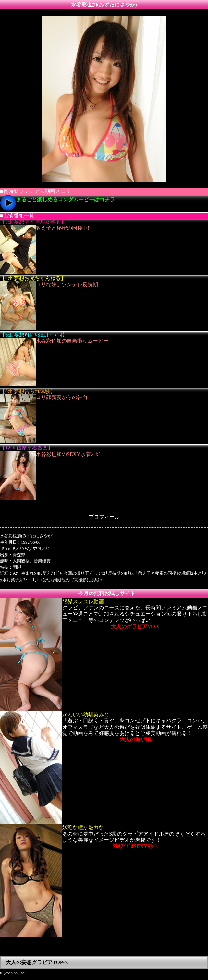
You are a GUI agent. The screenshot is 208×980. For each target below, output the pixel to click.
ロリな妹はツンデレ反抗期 (67, 284)
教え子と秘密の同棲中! (62, 228)
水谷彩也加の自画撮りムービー (72, 341)
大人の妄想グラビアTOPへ (37, 962)
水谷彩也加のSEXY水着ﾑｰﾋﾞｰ (70, 454)
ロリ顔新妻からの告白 (62, 397)
